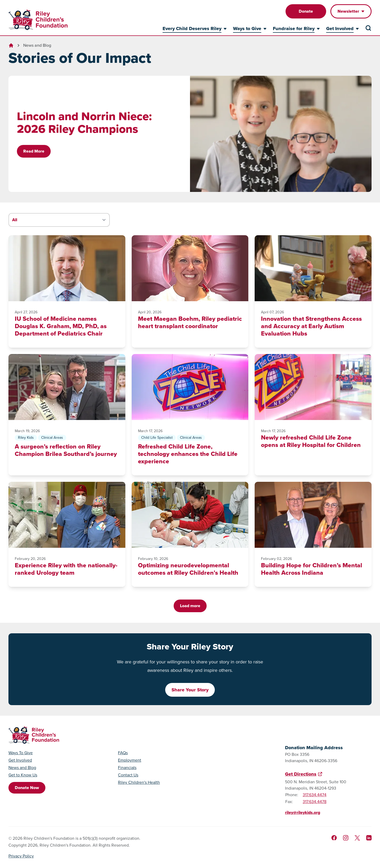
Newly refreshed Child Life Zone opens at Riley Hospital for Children (311, 441)
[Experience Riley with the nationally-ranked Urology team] (67, 515)
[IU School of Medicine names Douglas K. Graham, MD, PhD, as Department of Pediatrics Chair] (67, 268)
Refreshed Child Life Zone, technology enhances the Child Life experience (188, 454)
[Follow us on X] (357, 838)
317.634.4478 (315, 802)
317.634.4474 (315, 795)
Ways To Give (21, 753)
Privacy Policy (21, 856)
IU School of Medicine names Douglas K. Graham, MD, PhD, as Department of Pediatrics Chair (61, 326)
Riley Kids (26, 438)
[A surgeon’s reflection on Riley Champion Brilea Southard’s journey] (67, 387)
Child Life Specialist (157, 438)
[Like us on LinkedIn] (369, 838)
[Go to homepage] (38, 20)
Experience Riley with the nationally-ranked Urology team (66, 569)
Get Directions (301, 774)
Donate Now (27, 788)
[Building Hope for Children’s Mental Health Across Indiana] (313, 515)
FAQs (123, 753)
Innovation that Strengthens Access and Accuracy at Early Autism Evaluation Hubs (311, 326)
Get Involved (20, 760)
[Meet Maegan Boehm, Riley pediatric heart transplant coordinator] (190, 268)
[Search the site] (368, 28)
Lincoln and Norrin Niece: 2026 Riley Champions (84, 123)
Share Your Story (190, 690)
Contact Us (128, 775)
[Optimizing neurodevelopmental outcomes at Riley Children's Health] (190, 515)
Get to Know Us (23, 775)
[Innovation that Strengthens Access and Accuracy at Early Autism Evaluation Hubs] (313, 268)
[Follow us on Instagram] (346, 838)
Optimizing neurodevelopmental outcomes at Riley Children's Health (188, 569)
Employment (130, 760)
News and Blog (37, 45)
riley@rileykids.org (303, 812)
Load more (190, 606)
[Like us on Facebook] (334, 838)
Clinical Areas (52, 438)
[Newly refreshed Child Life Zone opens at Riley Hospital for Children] (313, 387)
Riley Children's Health (139, 782)
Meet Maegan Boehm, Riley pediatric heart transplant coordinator (190, 322)
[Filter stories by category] (59, 220)
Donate (306, 11)
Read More (34, 151)
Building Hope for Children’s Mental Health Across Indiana (312, 569)
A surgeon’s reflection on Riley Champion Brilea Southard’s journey (66, 450)
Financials (127, 768)
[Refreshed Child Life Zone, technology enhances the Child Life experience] (190, 387)
